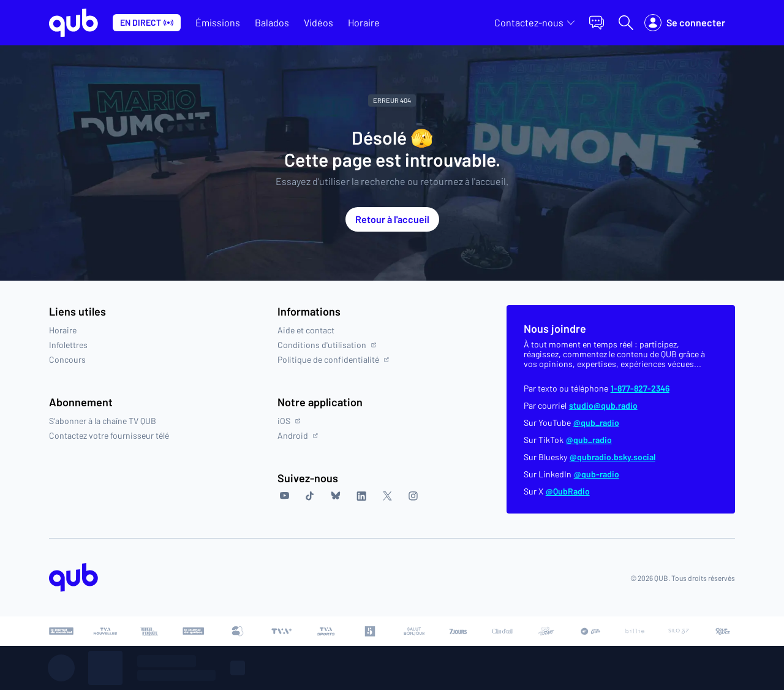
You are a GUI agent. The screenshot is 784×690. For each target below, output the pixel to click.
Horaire (63, 330)
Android (298, 436)
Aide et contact (306, 330)
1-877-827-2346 (640, 389)
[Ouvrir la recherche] (626, 23)
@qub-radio (597, 474)
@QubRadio (568, 491)
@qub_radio (596, 423)
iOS (289, 421)
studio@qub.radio (603, 406)
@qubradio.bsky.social (612, 457)
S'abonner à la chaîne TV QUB (103, 421)
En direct (147, 22)
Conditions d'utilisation (327, 345)
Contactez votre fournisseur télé (109, 436)
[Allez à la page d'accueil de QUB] (73, 23)
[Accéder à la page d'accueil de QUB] (73, 578)
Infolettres (68, 345)
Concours (67, 360)
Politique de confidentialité (333, 360)
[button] (597, 23)
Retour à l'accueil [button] (392, 219)
